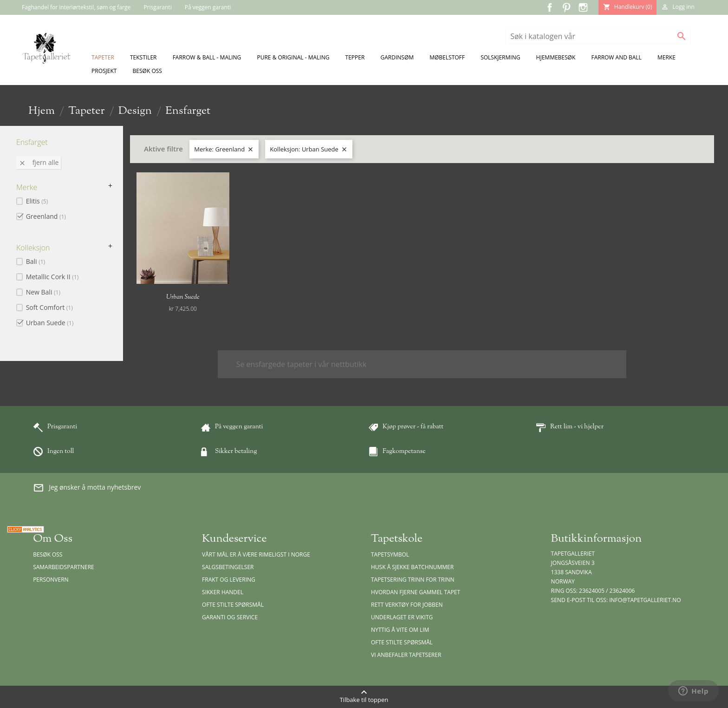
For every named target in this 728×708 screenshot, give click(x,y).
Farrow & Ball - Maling (207, 57)
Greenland (46, 216)
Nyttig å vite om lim (400, 630)
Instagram (583, 7)
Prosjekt (104, 71)
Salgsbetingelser (228, 567)
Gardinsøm (397, 57)
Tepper (355, 57)
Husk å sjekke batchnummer (412, 567)
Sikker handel (223, 592)
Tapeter (103, 57)
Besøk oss (147, 71)
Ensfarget (32, 142)
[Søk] (598, 36)
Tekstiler (143, 57)
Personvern (51, 580)
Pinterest (566, 7)
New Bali (43, 292)
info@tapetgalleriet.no (645, 600)
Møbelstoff (447, 57)
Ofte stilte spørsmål (233, 605)
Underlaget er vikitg (402, 617)
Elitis (37, 201)
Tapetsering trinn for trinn (413, 580)
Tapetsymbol (390, 554)
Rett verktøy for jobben (407, 605)
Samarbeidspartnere (64, 567)
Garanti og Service (230, 617)
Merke (666, 57)
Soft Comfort (49, 307)
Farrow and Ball (616, 57)
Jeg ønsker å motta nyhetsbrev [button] (87, 488)
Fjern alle (39, 162)
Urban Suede (50, 323)
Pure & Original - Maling (293, 57)
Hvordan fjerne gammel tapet (416, 592)
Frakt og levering (229, 580)
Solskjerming (500, 57)
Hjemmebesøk (556, 57)
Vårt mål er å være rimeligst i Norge (256, 554)
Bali (36, 261)
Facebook (550, 7)
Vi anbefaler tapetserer (406, 655)
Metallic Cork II (52, 277)
